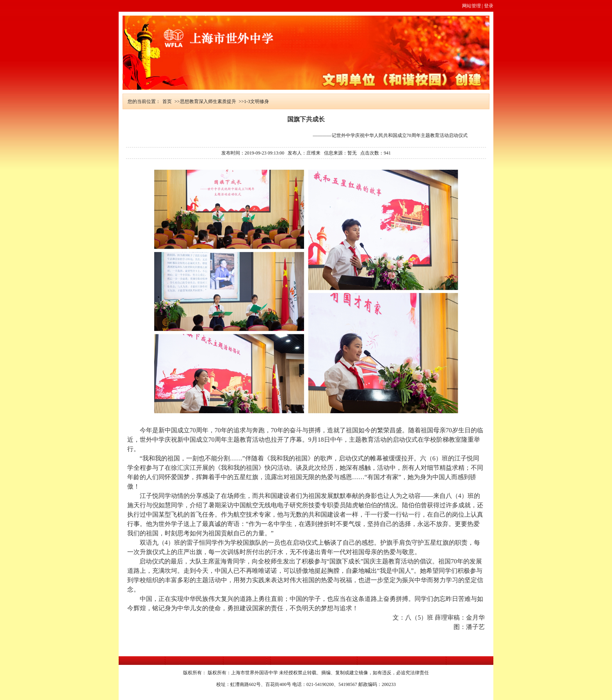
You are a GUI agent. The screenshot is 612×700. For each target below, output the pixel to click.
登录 (489, 6)
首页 (167, 101)
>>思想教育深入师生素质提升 (205, 101)
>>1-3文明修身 (254, 101)
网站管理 (471, 6)
